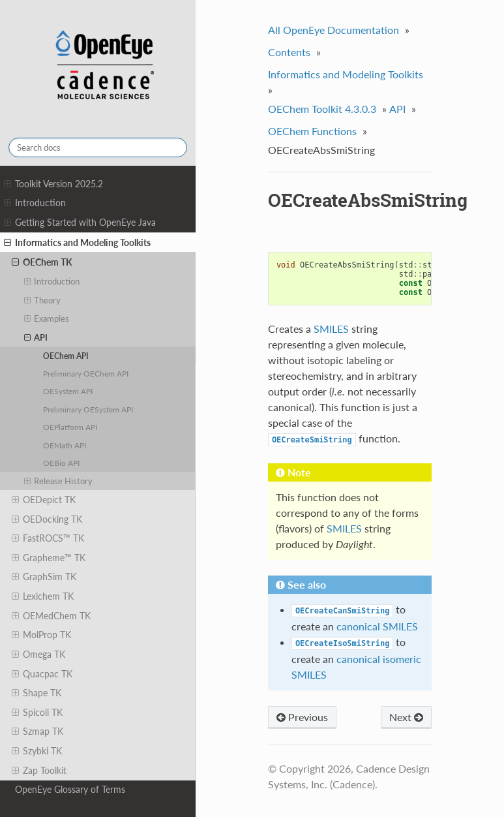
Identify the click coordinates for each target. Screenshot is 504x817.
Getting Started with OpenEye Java (80, 223)
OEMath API (65, 445)
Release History (59, 481)
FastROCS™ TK (48, 538)
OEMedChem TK (51, 616)
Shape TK (37, 693)
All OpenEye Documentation (334, 30)
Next (406, 717)
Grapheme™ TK (49, 558)
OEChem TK (42, 262)
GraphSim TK (44, 577)
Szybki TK (37, 751)
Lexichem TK (43, 596)
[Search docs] (98, 147)
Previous (302, 717)
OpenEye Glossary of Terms (70, 789)
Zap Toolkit (39, 771)
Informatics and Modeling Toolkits (77, 243)
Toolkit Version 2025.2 (53, 184)
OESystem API (68, 391)
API (36, 337)
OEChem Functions (312, 131)
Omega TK (38, 655)
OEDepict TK (44, 500)
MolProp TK (41, 635)
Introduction (35, 203)
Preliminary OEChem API (86, 373)
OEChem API (66, 356)
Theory (43, 300)
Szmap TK (37, 732)
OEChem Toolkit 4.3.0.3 (322, 109)
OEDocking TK (47, 519)
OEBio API (61, 463)
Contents (289, 52)
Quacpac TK (42, 674)
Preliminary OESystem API (88, 409)
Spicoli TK (37, 713)
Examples (47, 318)
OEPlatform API (70, 427)
